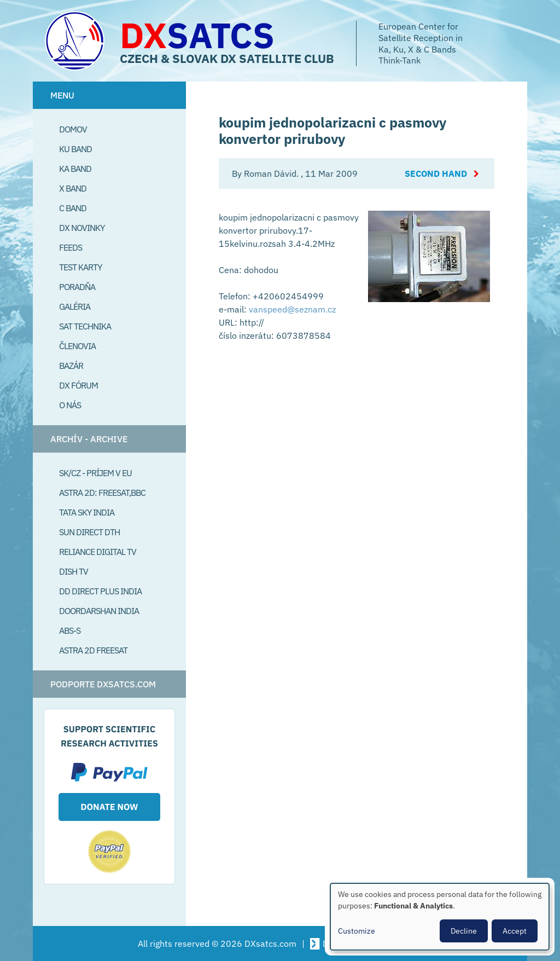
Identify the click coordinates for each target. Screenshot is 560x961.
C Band (73, 208)
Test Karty (80, 267)
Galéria (75, 306)
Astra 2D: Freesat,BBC (102, 493)
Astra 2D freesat (93, 650)
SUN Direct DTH (89, 532)
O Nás (70, 405)
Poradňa (77, 287)
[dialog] (440, 917)
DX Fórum (78, 385)
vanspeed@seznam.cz (292, 309)
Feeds (71, 247)
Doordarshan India (99, 611)
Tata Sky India (87, 512)
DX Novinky (82, 228)
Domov (73, 129)
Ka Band (75, 169)
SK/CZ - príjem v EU (95, 473)
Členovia (77, 346)
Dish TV (74, 571)
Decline (464, 931)
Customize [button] (357, 931)
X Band (73, 188)
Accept (515, 931)
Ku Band (75, 149)
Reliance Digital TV (98, 552)
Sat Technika (85, 326)
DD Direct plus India (100, 591)
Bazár (71, 366)
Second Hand (436, 173)
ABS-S (70, 630)
